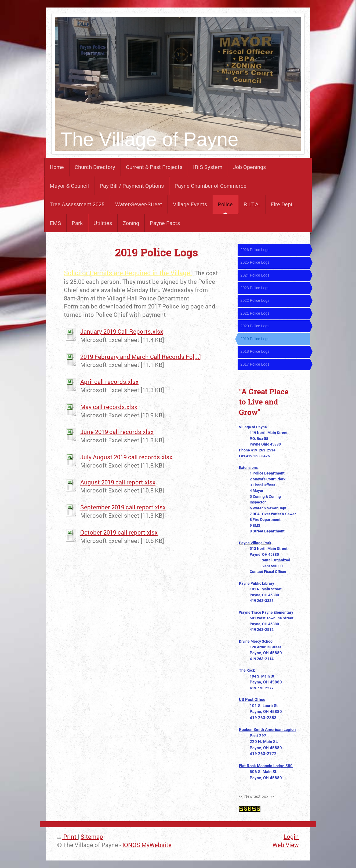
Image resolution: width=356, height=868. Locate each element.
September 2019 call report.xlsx (123, 507)
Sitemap (92, 836)
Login (291, 836)
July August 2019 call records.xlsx (126, 457)
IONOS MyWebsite (147, 845)
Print (68, 836)
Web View (286, 845)
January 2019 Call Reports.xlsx (122, 331)
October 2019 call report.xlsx (119, 532)
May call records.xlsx (109, 407)
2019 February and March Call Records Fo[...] (141, 357)
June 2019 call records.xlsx (117, 432)
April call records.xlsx (109, 382)
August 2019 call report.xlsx (118, 482)
